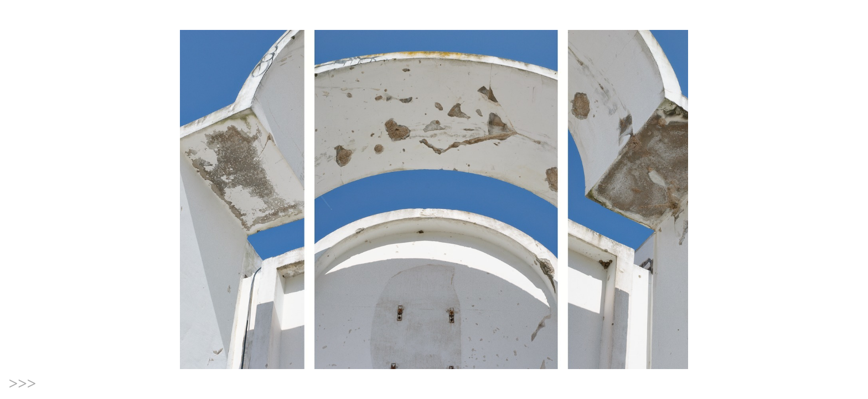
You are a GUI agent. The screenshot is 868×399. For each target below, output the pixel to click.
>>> (23, 383)
